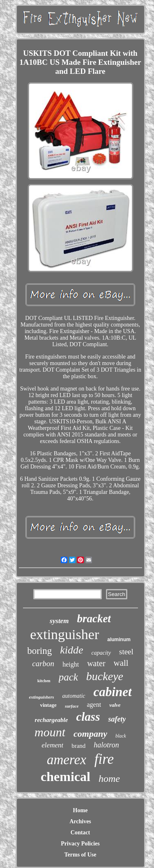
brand (78, 746)
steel (126, 652)
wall (121, 663)
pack (68, 677)
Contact (80, 833)
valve (115, 705)
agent (94, 705)
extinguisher (64, 634)
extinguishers (41, 697)
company (90, 734)
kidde (71, 650)
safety (117, 719)
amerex (67, 760)
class (88, 717)
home (109, 779)
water (96, 663)
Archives (80, 821)
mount (50, 732)
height (71, 664)
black (121, 736)
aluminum (119, 640)
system (59, 621)
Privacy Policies (80, 844)
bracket (94, 619)
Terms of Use (80, 855)
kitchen (44, 681)
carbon (43, 664)
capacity (101, 653)
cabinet (113, 692)
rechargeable (52, 720)
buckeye (105, 676)
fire (104, 759)
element (52, 745)
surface (72, 706)
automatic (74, 696)
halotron (106, 745)
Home (80, 810)
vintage (48, 705)
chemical (66, 777)
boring (39, 651)
